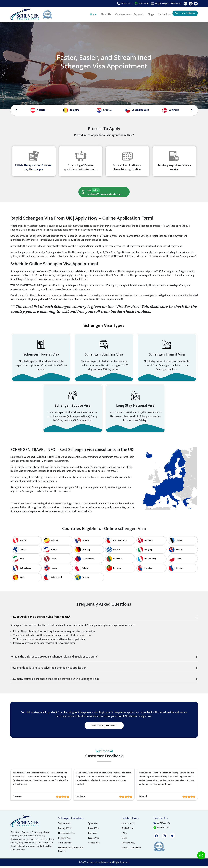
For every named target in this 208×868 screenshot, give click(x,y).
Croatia (85, 542)
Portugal (117, 570)
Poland (85, 570)
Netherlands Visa (66, 835)
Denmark (149, 542)
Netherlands (25, 570)
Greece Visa (94, 845)
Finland (23, 551)
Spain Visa (93, 825)
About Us (103, 14)
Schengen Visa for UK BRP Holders (71, 852)
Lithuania (117, 560)
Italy (22, 560)
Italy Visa (93, 835)
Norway (54, 570)
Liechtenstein (88, 560)
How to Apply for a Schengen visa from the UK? (40, 619)
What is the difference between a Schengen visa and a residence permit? (54, 658)
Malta (178, 560)
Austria (23, 542)
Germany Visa (65, 845)
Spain (22, 579)
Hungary (148, 551)
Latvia (53, 560)
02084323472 (120, 3)
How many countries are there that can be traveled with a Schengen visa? (55, 681)
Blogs (147, 14)
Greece (117, 551)
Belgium (55, 542)
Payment (136, 14)
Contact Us (160, 14)
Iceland (179, 551)
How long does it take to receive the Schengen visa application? (49, 670)
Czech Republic (120, 542)
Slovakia (148, 570)
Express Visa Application (183, 13)
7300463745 (138, 3)
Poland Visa (94, 830)
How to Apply (128, 825)
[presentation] (16, 110)
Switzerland (56, 579)
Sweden (86, 579)
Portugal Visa (65, 830)
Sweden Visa (64, 825)
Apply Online (128, 830)
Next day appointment (104, 727)
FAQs (124, 835)
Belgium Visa (64, 840)
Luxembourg (150, 560)
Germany (86, 551)
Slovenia (180, 570)
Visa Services (119, 14)
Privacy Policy (128, 845)
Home (91, 14)
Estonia (179, 542)
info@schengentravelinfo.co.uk (164, 3)
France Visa (94, 840)
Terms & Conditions (131, 850)
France (54, 551)
